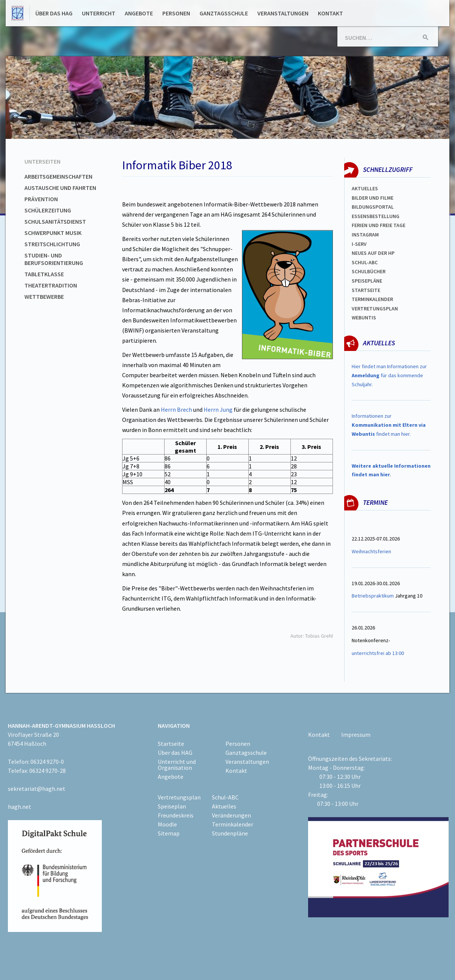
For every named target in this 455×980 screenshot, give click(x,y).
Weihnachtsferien (371, 551)
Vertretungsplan (375, 309)
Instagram (365, 235)
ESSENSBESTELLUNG (376, 216)
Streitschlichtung (52, 244)
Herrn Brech (176, 409)
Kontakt (330, 13)
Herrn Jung (218, 409)
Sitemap (169, 833)
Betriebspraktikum (373, 596)
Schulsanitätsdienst (55, 221)
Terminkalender (372, 299)
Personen (176, 13)
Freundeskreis (176, 815)
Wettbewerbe (44, 297)
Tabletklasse (44, 274)
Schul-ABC (225, 797)
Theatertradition (51, 285)
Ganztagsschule (224, 13)
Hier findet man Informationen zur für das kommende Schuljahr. (389, 375)
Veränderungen (231, 815)
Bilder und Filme (373, 198)
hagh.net (20, 807)
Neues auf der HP (373, 253)
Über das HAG (54, 13)
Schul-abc (365, 262)
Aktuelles (365, 188)
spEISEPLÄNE (367, 281)
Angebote (139, 13)
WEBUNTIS (364, 318)
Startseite (366, 290)
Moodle (167, 824)
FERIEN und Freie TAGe (379, 225)
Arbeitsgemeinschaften (58, 176)
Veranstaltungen (283, 13)
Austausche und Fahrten (60, 188)
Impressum (356, 735)
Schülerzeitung (48, 210)
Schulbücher (369, 271)
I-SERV (359, 244)
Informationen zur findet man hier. (389, 425)
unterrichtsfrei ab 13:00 (378, 653)
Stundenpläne (230, 833)
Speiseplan (172, 806)
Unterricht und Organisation (177, 765)
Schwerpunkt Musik (53, 233)
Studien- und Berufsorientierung (54, 259)
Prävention (41, 199)
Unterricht (99, 13)
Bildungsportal (373, 207)
